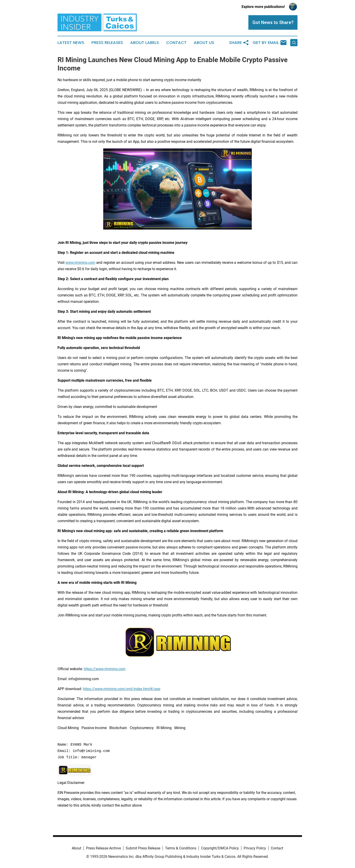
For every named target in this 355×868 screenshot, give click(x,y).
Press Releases (107, 43)
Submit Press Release (143, 848)
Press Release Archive (103, 848)
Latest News (71, 43)
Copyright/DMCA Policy (220, 848)
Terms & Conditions (181, 848)
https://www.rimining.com (105, 669)
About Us (204, 43)
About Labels (145, 43)
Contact (176, 43)
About (77, 848)
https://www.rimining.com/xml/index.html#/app (122, 689)
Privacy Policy (255, 848)
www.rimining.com (80, 263)
